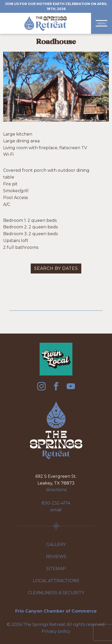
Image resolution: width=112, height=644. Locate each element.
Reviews (56, 557)
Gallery (56, 544)
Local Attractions (56, 581)
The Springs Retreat (46, 23)
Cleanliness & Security (56, 593)
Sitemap (56, 569)
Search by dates (56, 268)
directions (56, 490)
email (56, 510)
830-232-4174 (56, 503)
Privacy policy (56, 631)
